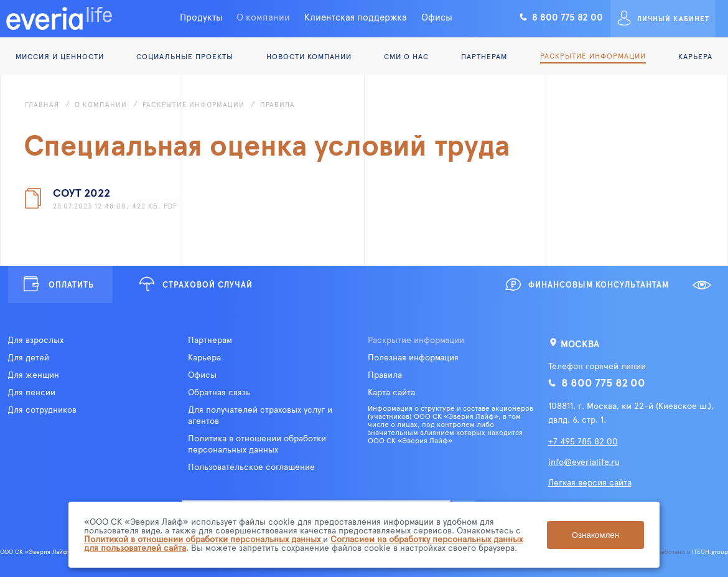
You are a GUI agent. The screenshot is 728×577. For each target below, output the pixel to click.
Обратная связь (219, 392)
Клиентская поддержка (356, 16)
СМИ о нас (406, 56)
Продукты (201, 16)
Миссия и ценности (60, 56)
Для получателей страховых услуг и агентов (260, 415)
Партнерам (484, 56)
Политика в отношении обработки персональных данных (257, 444)
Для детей (28, 357)
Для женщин (33, 375)
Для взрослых (35, 340)
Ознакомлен (595, 535)
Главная (42, 104)
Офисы (437, 16)
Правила (385, 375)
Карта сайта (391, 392)
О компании (263, 16)
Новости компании (309, 56)
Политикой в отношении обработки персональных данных (203, 539)
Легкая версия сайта (590, 482)
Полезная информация (413, 357)
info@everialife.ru (584, 462)
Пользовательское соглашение (251, 467)
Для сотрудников (42, 410)
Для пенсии (31, 392)
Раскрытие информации (593, 55)
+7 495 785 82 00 (583, 441)
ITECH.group (710, 551)
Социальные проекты (185, 56)
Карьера (695, 56)
